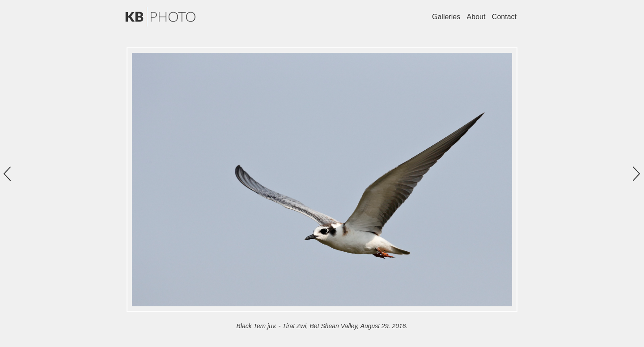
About (476, 17)
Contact (504, 17)
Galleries (446, 17)
